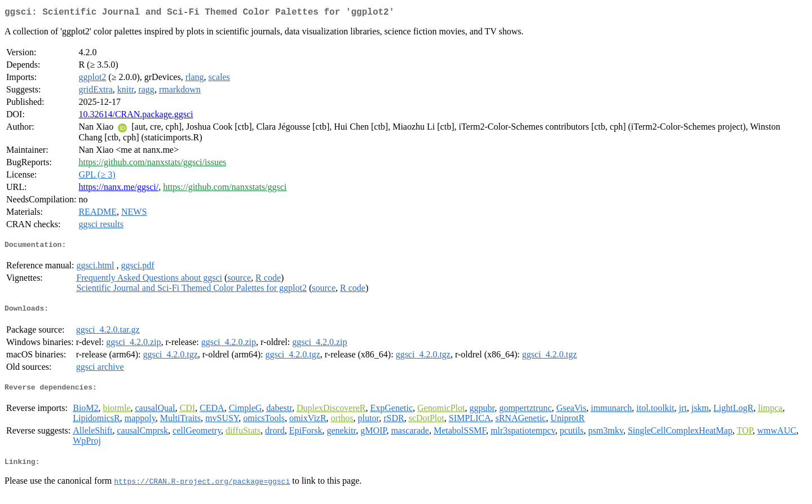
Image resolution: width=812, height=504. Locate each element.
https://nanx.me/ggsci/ (118, 189)
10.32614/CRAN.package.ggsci (136, 116)
